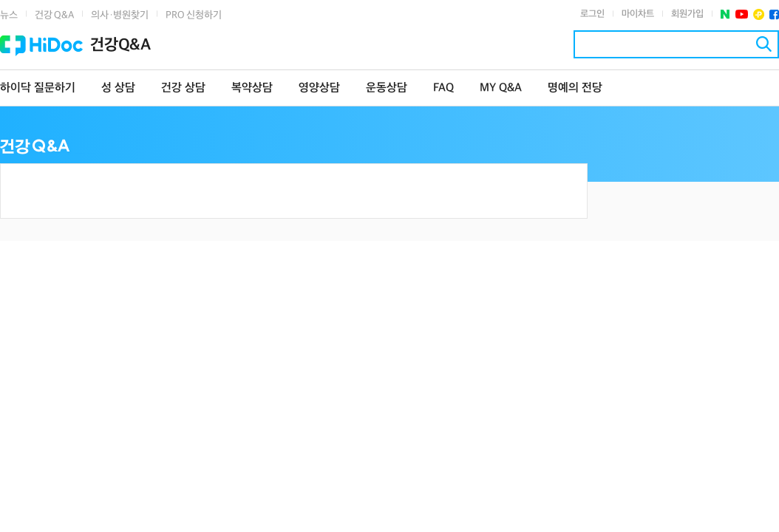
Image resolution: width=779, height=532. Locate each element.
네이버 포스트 (725, 14)
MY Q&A (501, 88)
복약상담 (252, 88)
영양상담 (319, 88)
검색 (764, 44)
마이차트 (638, 14)
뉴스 (9, 15)
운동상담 (387, 88)
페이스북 (774, 14)
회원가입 (687, 14)
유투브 (742, 14)
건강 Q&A (54, 15)
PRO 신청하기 (194, 15)
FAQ (443, 88)
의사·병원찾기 (120, 15)
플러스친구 (759, 14)
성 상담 (118, 88)
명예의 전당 (575, 88)
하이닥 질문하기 (38, 88)
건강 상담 (183, 88)
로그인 (592, 14)
